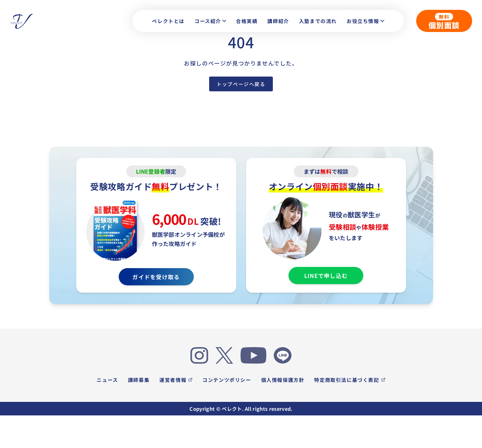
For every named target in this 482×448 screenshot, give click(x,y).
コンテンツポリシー (227, 380)
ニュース (107, 380)
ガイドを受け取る (156, 277)
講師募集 (139, 380)
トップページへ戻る (241, 84)
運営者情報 (176, 380)
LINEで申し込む (326, 276)
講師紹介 (278, 21)
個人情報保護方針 (283, 380)
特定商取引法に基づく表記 (350, 380)
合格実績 (247, 21)
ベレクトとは (168, 21)
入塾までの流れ (318, 21)
